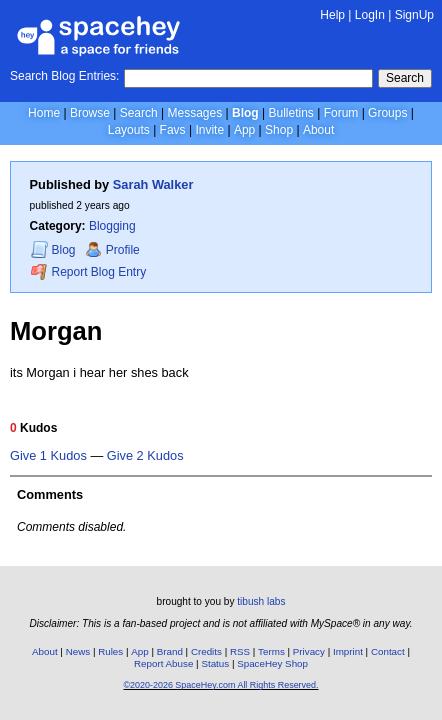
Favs (173, 130)
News (78, 651)
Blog (245, 113)
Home (44, 113)
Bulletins (290, 113)
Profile (112, 250)
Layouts (129, 130)
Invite (209, 130)
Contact (388, 651)
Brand (170, 651)
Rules (110, 651)
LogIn (370, 15)
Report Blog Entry (88, 271)
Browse (90, 113)
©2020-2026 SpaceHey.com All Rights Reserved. (220, 685)
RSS (240, 651)
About (318, 130)
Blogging (112, 226)
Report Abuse (163, 663)
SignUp (414, 15)
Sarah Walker (153, 184)
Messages (195, 113)
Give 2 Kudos (145, 456)
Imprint (348, 651)
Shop (279, 130)
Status (215, 663)
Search (405, 78)
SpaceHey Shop (272, 663)
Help (332, 15)
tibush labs (261, 601)
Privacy (309, 651)
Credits (206, 651)
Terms (271, 651)
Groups (387, 113)
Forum (341, 113)
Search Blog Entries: (64, 76)
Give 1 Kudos (48, 456)
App (244, 130)
